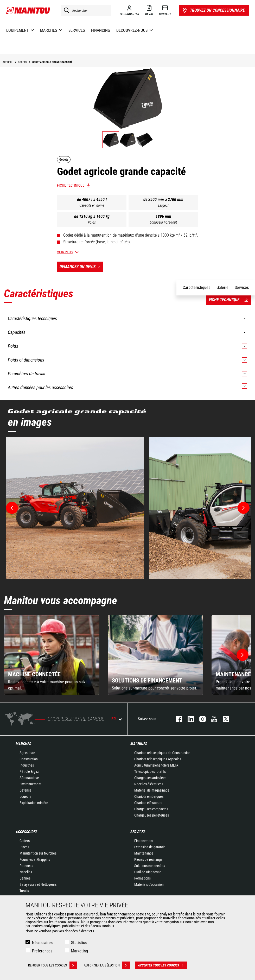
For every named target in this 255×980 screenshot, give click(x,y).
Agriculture (27, 753)
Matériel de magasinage (152, 790)
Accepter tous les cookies (162, 965)
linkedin (188, 719)
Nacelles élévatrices (149, 784)
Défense (25, 790)
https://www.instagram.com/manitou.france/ (200, 719)
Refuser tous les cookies (53, 965)
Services (138, 832)
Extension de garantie (150, 847)
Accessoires (27, 832)
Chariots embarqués (149, 796)
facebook (177, 719)
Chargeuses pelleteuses (152, 815)
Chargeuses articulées (150, 778)
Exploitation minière (34, 803)
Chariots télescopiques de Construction (162, 753)
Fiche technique (71, 185)
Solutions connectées (150, 866)
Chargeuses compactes (151, 809)
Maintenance (144, 853)
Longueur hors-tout (163, 222)
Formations (142, 878)
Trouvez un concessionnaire (213, 10)
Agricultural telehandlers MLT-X (156, 765)
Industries (27, 765)
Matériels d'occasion (149, 884)
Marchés (23, 744)
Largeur (163, 205)
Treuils (24, 891)
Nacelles (26, 872)
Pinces (24, 847)
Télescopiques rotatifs (150, 772)
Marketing (79, 951)
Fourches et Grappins (35, 859)
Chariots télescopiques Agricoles (158, 759)
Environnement (30, 784)
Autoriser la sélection (107, 965)
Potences (26, 866)
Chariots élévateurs (148, 803)
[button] (243, 655)
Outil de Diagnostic (148, 872)
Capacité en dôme (92, 205)
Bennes (25, 878)
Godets (25, 841)
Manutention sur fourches (38, 853)
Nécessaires (42, 943)
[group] (52, 655)
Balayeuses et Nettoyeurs (38, 884)
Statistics (79, 943)
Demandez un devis (81, 267)
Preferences (42, 951)
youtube (212, 719)
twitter (223, 719)
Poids (92, 222)
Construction (29, 759)
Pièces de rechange (148, 859)
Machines (139, 744)
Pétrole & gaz (29, 772)
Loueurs (25, 796)
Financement (144, 841)
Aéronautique (29, 778)
